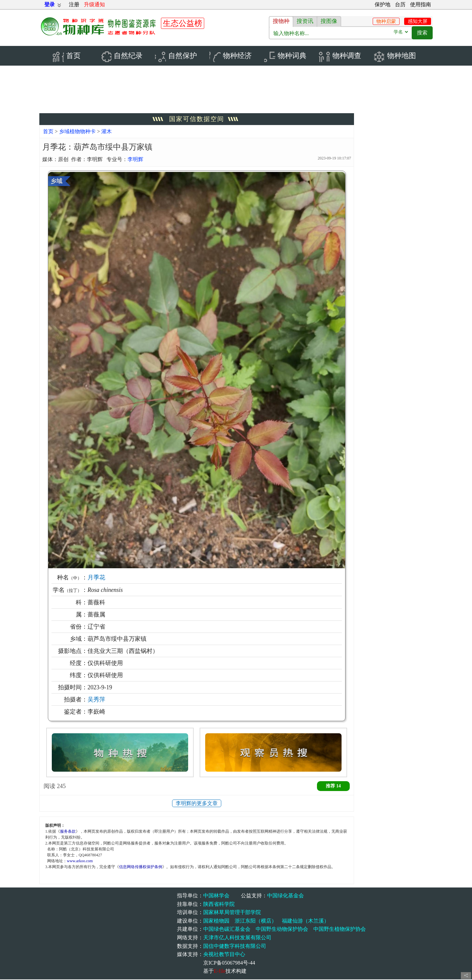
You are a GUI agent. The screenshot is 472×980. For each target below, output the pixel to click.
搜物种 (281, 21)
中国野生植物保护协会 (340, 930)
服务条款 (68, 832)
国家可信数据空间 (197, 120)
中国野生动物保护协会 (282, 930)
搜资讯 (305, 21)
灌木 (107, 132)
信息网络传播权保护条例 (141, 867)
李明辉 (135, 160)
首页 (48, 132)
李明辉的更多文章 (197, 804)
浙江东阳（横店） (256, 921)
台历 (400, 4)
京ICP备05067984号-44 (229, 963)
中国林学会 (216, 896)
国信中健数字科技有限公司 (235, 947)
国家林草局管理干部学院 (232, 913)
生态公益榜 (183, 23)
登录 (49, 4)
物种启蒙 (386, 21)
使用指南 (421, 4)
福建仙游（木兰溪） (305, 921)
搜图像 (329, 21)
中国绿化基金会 (285, 896)
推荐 (333, 787)
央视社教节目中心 (224, 955)
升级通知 (94, 4)
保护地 (383, 4)
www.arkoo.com (80, 862)
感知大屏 (418, 21)
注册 (74, 4)
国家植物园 (216, 921)
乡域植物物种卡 (78, 132)
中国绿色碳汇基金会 (227, 930)
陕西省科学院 (219, 905)
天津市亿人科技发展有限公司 (237, 938)
